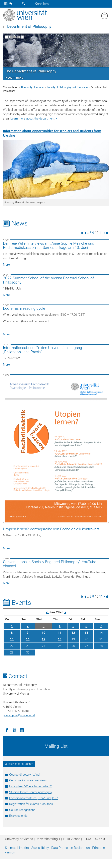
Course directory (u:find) (25, 775)
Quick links (42, 4)
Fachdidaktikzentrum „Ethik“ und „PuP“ (34, 798)
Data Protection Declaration (71, 848)
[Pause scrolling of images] (22, 37)
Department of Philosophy (29, 27)
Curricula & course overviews (28, 780)
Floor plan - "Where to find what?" (30, 786)
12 (73, 633)
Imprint (24, 848)
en (8, 4)
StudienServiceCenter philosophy (31, 792)
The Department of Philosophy (31, 71)
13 (86, 633)
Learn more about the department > (34, 119)
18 (60, 639)
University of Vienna (33, 87)
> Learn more (14, 78)
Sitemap (11, 848)
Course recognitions (22, 810)
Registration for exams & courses (31, 804)
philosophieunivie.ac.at (19, 715)
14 (101, 633)
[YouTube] (14, 730)
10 (44, 633)
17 (44, 639)
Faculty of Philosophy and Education (67, 87)
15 (12, 639)
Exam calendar (19, 816)
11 (101, 233)
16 (28, 639)
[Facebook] (7, 730)
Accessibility (40, 848)
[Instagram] (22, 730)
